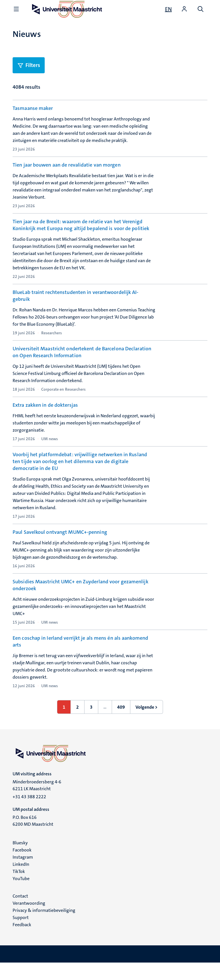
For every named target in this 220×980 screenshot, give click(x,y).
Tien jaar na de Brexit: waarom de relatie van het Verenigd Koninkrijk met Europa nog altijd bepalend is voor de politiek (81, 226)
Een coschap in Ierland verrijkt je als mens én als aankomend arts (80, 659)
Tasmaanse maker (33, 108)
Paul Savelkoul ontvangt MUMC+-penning (60, 541)
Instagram (23, 874)
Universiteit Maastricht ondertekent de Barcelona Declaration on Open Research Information (82, 353)
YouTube (21, 896)
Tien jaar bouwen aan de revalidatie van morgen (67, 165)
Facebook (22, 867)
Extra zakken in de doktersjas (45, 407)
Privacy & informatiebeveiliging (44, 927)
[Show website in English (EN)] (168, 9)
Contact (20, 913)
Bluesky (20, 860)
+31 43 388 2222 (29, 814)
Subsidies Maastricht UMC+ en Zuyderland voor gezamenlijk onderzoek (80, 602)
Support (21, 935)
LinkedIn (21, 881)
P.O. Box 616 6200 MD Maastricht (33, 838)
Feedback (22, 942)
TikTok (19, 889)
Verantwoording (29, 920)
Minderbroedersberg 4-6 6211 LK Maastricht (37, 802)
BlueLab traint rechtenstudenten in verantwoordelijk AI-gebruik (76, 296)
